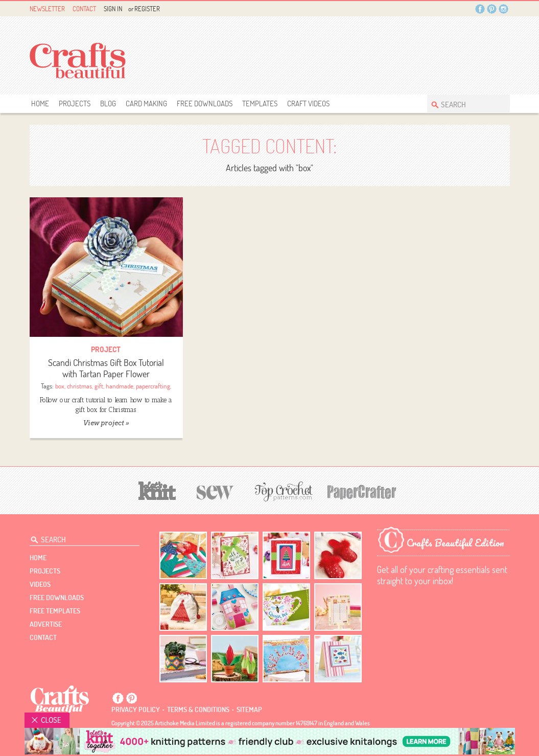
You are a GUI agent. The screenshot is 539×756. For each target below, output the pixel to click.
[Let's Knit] (157, 489)
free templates (55, 611)
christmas (79, 386)
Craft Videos (308, 104)
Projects (75, 104)
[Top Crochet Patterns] (282, 491)
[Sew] (215, 491)
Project (106, 349)
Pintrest (492, 9)
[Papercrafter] (362, 491)
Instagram (503, 9)
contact (43, 637)
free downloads (205, 104)
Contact (84, 9)
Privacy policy (136, 709)
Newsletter (47, 9)
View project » (106, 423)
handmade (120, 386)
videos (40, 584)
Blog (108, 104)
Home (40, 104)
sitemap (249, 709)
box (60, 386)
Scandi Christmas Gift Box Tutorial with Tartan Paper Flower (106, 368)
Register (147, 9)
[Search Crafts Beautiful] (463, 104)
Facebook (480, 9)
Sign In (113, 9)
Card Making (146, 104)
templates (260, 104)
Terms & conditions (198, 709)
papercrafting (153, 386)
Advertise (46, 624)
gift (99, 386)
